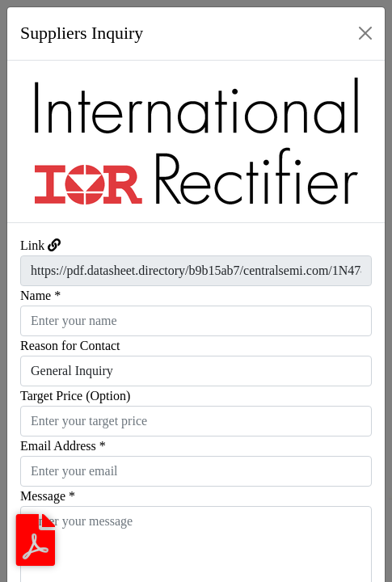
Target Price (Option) (75, 396)
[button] (36, 141)
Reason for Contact (70, 346)
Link (32, 245)
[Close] (365, 33)
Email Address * (63, 446)
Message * (48, 496)
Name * (40, 295)
